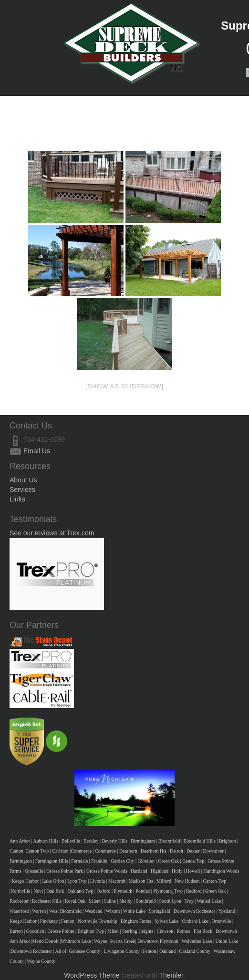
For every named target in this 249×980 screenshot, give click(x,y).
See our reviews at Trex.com (52, 533)
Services (22, 490)
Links (17, 499)
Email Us (37, 451)
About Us (23, 480)
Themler (171, 975)
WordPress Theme (92, 975)
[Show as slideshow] (124, 386)
